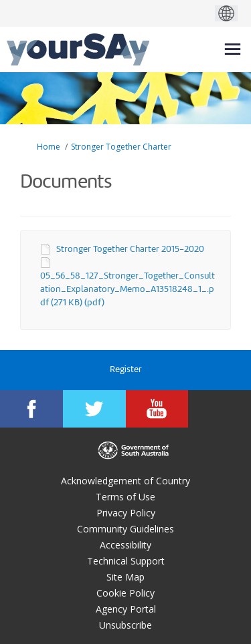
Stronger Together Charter (121, 147)
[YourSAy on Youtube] (157, 409)
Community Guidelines (125, 529)
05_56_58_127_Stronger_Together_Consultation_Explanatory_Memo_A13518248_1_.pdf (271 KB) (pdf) (128, 290)
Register (126, 370)
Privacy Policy (126, 513)
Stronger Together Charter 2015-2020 (130, 250)
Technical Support (126, 561)
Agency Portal (126, 609)
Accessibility (125, 545)
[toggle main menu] (233, 49)
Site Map (125, 577)
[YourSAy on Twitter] (94, 409)
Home (49, 147)
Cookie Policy (125, 593)
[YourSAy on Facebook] (31, 409)
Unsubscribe (125, 625)
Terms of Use (125, 497)
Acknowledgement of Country (125, 481)
